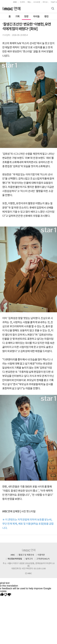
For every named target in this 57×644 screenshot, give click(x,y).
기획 (17, 17)
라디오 (45, 2)
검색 (53, 9)
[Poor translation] (7, 595)
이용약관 (41, 555)
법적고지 (29, 559)
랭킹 (46, 17)
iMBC (15, 2)
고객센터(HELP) (43, 559)
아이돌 (36, 17)
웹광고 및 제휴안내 (26, 555)
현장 (26, 17)
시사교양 (37, 2)
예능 (29, 2)
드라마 (22, 2)
